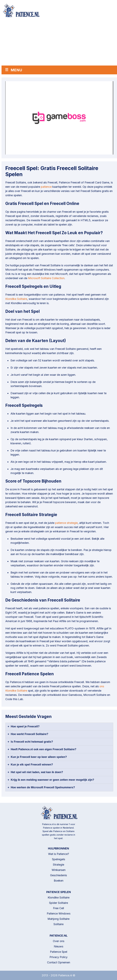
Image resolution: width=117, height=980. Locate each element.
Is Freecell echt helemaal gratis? (32, 742)
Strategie (58, 865)
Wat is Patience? (59, 854)
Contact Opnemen (59, 962)
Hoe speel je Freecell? (25, 726)
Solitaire (58, 924)
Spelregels (58, 859)
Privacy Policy (58, 957)
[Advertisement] (59, 43)
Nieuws (58, 946)
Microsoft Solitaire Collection (46, 278)
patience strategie (66, 523)
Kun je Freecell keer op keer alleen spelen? (39, 757)
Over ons (59, 941)
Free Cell (58, 908)
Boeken (59, 881)
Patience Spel (59, 952)
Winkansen (59, 870)
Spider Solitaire (58, 903)
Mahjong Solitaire (58, 919)
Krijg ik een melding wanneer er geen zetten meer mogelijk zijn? (52, 780)
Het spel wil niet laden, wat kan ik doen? (37, 772)
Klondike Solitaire (16, 299)
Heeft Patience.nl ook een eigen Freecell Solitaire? (44, 749)
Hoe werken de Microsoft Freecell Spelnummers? (43, 787)
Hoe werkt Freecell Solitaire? (30, 734)
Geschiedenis (58, 875)
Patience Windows (59, 913)
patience (46, 187)
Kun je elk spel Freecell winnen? (32, 765)
